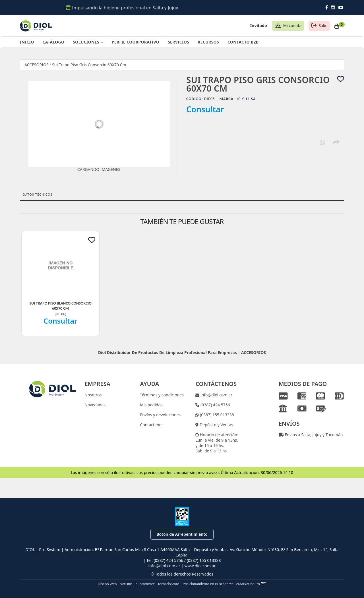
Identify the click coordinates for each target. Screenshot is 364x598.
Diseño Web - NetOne (115, 584)
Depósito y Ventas (216, 425)
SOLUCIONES (88, 42)
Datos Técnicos (38, 194)
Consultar (205, 109)
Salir (323, 25)
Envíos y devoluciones (160, 415)
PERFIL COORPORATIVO (136, 42)
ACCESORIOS (37, 65)
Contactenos (152, 425)
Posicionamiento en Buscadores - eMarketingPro (221, 584)
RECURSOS (208, 42)
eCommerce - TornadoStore (157, 584)
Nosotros (93, 395)
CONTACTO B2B (243, 42)
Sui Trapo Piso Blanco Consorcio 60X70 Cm (60, 306)
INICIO (27, 42)
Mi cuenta (292, 25)
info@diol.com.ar (216, 395)
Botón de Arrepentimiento (182, 534)
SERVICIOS (178, 42)
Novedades (95, 405)
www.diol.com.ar (200, 566)
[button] (263, 584)
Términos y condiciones (162, 395)
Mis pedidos (151, 405)
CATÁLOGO (54, 42)
